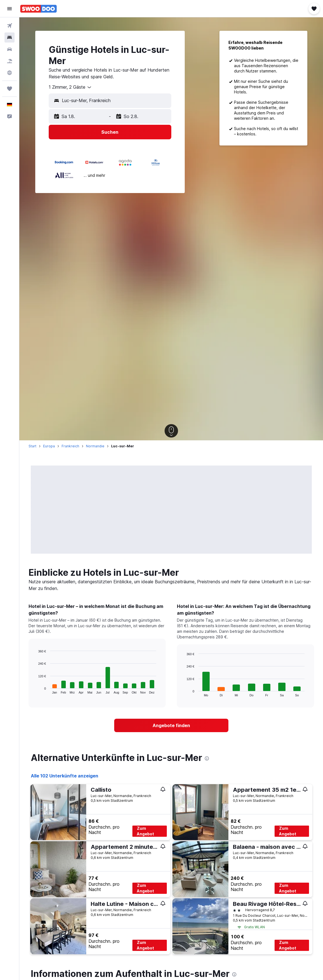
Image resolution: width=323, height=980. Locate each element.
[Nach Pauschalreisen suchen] (10, 61)
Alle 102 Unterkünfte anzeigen (65, 776)
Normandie (95, 446)
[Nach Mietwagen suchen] (10, 49)
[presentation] (207, 758)
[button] (10, 9)
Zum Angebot (145, 831)
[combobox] (70, 87)
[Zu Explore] (10, 73)
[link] (171, 725)
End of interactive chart (35, 689)
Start (32, 446)
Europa (49, 446)
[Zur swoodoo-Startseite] (38, 9)
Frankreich (70, 446)
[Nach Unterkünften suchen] (10, 37)
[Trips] (10, 89)
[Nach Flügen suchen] (10, 26)
